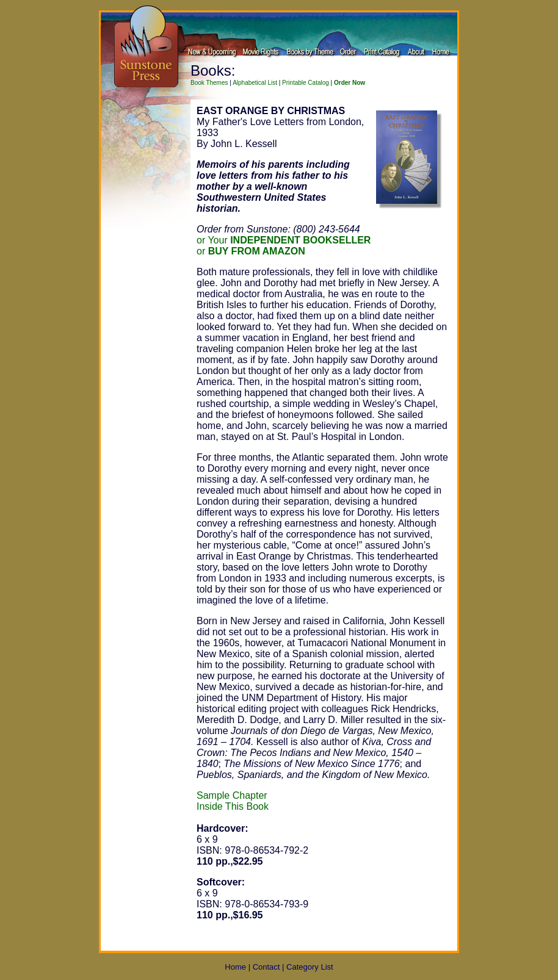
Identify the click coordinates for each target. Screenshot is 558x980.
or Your (284, 240)
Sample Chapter (232, 795)
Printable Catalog (306, 83)
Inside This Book (233, 806)
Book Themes (209, 83)
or (251, 251)
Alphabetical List (255, 83)
